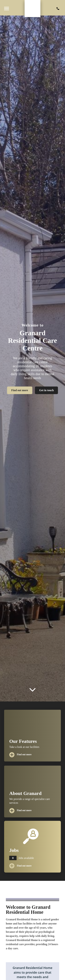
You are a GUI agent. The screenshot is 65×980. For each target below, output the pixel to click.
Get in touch (46, 390)
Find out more (20, 390)
